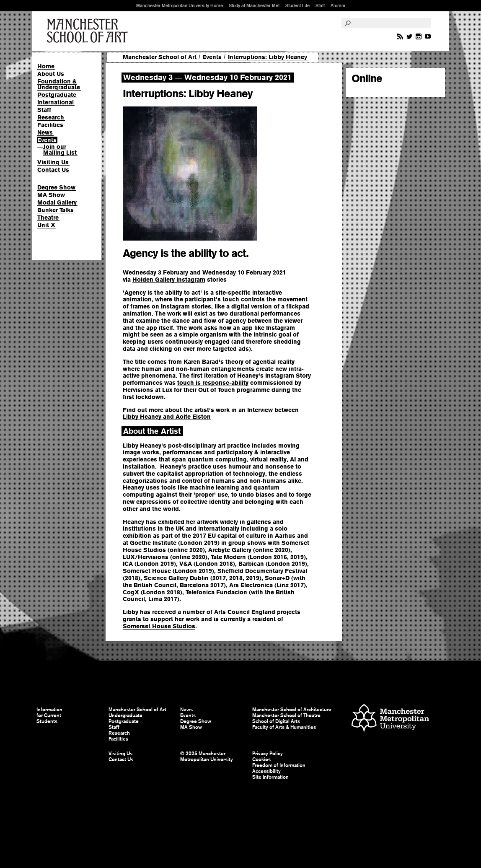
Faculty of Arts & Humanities (284, 727)
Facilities (50, 125)
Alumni (338, 5)
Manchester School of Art (89, 31)
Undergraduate (125, 715)
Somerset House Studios (159, 626)
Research (51, 117)
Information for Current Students (49, 715)
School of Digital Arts (276, 721)
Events (47, 140)
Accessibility (266, 771)
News (45, 132)
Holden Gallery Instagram (169, 280)
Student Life (297, 5)
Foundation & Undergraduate (59, 84)
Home (46, 66)
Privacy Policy (268, 754)
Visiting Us (53, 162)
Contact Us (53, 170)
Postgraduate (57, 95)
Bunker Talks (56, 210)
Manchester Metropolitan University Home (180, 5)
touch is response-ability (213, 383)
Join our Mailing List (60, 150)
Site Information (270, 777)
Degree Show (56, 187)
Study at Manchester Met (254, 5)
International (56, 102)
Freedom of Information (279, 765)
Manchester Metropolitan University (390, 719)
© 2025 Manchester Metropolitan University (207, 757)
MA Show (51, 195)
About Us (51, 74)
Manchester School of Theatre (286, 715)
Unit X (46, 225)
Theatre (48, 218)
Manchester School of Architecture (292, 710)
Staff (320, 5)
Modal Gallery (57, 202)
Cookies (261, 759)
